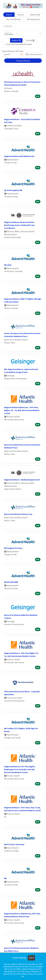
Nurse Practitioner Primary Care (18, 514)
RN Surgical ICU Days (13, 548)
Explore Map (35, 15)
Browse (21, 15)
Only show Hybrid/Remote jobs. (19, 44)
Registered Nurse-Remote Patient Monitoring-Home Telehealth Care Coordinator (19, 225)
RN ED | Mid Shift (11, 582)
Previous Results (23, 61)
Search (9, 15)
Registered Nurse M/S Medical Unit (19, 156)
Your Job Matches (13, 19)
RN (5, 878)
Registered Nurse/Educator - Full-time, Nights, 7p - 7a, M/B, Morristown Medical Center (22, 410)
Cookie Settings (19, 958)
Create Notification (34, 54)
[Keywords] (23, 26)
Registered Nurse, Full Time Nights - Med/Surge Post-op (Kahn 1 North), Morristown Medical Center (20, 769)
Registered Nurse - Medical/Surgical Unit (22, 480)
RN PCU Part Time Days (14, 844)
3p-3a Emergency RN (13, 190)
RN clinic (8, 265)
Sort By (7, 54)
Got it (31, 958)
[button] (30, 40)
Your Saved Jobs (33, 19)
